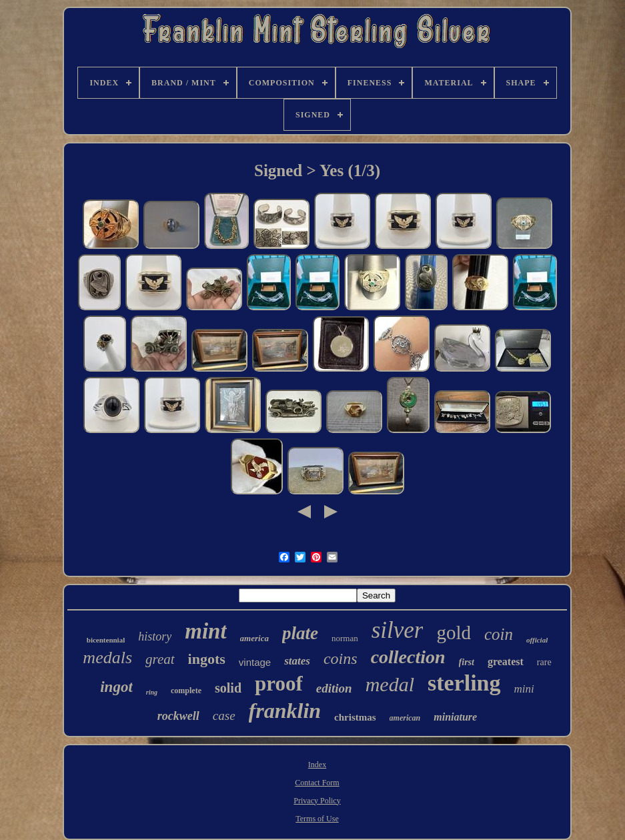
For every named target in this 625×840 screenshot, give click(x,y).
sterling (464, 683)
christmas (355, 717)
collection (408, 657)
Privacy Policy (317, 801)
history (155, 637)
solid (228, 688)
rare (544, 662)
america (254, 638)
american (405, 718)
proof (279, 684)
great (160, 659)
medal (390, 684)
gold (454, 633)
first (467, 662)
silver (398, 630)
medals (107, 658)
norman (345, 638)
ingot (116, 687)
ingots (207, 659)
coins (341, 659)
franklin (285, 711)
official (537, 640)
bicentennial (106, 640)
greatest (506, 662)
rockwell (178, 716)
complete (186, 691)
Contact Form (317, 783)
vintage (255, 662)
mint (205, 631)
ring (152, 692)
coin (499, 634)
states (297, 661)
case (224, 716)
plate (300, 633)
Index (317, 765)
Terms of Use (317, 819)
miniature (455, 717)
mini (524, 689)
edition (334, 688)
